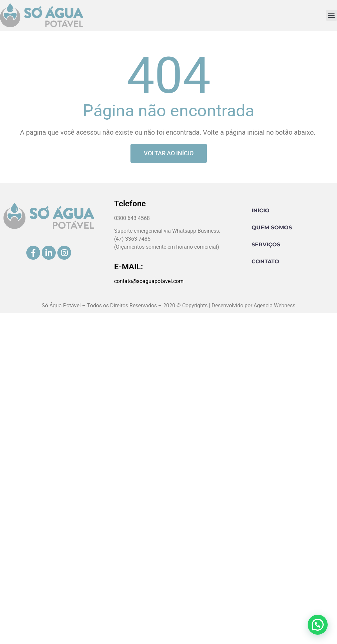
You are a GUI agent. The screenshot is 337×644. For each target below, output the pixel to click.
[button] (331, 15)
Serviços (266, 244)
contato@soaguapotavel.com (149, 281)
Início (261, 210)
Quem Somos (272, 227)
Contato (265, 261)
